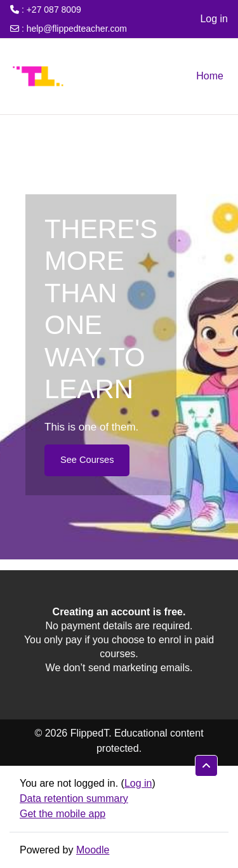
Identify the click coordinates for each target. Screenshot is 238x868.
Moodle (93, 850)
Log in (214, 19)
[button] (206, 766)
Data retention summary (74, 798)
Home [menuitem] (210, 76)
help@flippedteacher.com (77, 29)
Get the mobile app (63, 814)
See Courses (87, 460)
